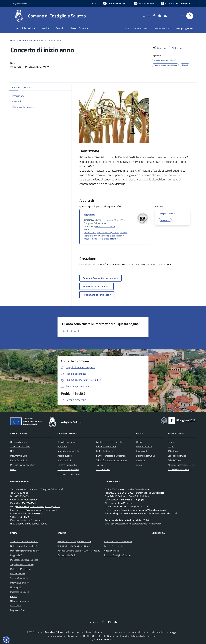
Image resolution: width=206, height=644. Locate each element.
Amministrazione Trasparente (24, 541)
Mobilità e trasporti (105, 451)
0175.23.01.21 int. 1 (105, 226)
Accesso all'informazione (136, 29)
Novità (23, 40)
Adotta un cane (112, 551)
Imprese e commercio (106, 447)
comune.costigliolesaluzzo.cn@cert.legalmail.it (106, 232)
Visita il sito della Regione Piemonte (74, 541)
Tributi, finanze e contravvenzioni (112, 460)
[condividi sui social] (159, 48)
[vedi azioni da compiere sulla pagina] (175, 48)
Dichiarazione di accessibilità (24, 546)
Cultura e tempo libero (68, 469)
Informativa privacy (19, 583)
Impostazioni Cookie (20, 592)
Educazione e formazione (69, 474)
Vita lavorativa (103, 469)
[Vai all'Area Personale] (175, 3)
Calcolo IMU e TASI (66, 555)
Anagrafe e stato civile (68, 451)
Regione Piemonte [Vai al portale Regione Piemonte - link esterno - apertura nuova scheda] (20, 3)
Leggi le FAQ (16, 555)
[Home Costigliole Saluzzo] (49, 16)
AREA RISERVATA (101, 640)
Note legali (15, 587)
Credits (14, 596)
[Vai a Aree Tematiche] (144, 3)
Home (13, 40)
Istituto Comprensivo (114, 546)
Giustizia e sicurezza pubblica (110, 442)
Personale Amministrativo (23, 465)
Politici (13, 469)
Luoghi (171, 447)
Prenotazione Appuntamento (24, 560)
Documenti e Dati (19, 456)
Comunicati (141, 451)
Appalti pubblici (65, 456)
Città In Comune (164, 632)
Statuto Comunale (19, 578)
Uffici (13, 451)
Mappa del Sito (17, 610)
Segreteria (89, 215)
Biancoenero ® (114, 636)
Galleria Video (174, 460)
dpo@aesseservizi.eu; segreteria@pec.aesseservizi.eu (136, 524)
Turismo (100, 465)
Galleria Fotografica (177, 456)
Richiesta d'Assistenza (21, 569)
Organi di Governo (19, 442)
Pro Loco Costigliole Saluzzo (117, 555)
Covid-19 (141, 460)
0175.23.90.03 (22, 496)
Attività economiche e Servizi (181, 465)
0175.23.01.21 (21, 493)
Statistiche (15, 606)
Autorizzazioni (64, 460)
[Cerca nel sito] (190, 16)
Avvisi (139, 465)
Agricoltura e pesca (67, 442)
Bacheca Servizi (18, 574)
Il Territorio (173, 451)
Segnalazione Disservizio (22, 564)
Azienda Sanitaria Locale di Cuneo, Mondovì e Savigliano (84, 551)
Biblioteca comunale (146, 456)
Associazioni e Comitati (179, 469)
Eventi (171, 442)
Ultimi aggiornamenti (20, 601)
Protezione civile (144, 447)
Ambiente (62, 447)
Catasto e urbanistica (68, 465)
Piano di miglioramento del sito (25, 551)
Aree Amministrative (20, 447)
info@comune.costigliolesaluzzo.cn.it (101, 239)
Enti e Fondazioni (18, 460)
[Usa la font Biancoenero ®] (115, 3)
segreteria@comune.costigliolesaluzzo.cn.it (104, 236)
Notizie (32, 40)
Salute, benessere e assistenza (111, 456)
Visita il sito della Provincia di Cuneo (74, 546)
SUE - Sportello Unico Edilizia (118, 541)
